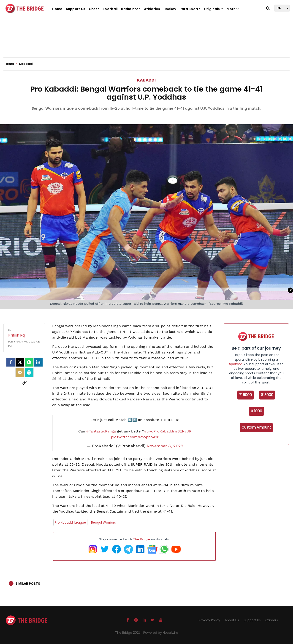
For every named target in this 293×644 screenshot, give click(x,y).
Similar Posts (28, 584)
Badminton (131, 9)
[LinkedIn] (38, 362)
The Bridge (142, 539)
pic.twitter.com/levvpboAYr (135, 437)
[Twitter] (20, 362)
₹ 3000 (267, 395)
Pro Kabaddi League (70, 522)
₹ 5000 (246, 395)
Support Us (76, 9)
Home (57, 9)
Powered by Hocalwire (161, 633)
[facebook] (11, 362)
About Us (232, 620)
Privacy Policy (209, 620)
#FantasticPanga (101, 431)
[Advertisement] (146, 43)
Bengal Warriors (103, 522)
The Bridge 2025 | (129, 633)
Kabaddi (146, 80)
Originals (214, 9)
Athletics (152, 9)
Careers (272, 620)
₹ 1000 (256, 411)
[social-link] (24, 383)
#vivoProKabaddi (159, 431)
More (233, 9)
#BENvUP (183, 431)
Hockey (170, 9)
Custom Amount (256, 427)
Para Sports (190, 9)
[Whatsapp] (29, 362)
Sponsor (236, 364)
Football (110, 9)
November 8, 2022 (165, 446)
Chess (94, 9)
